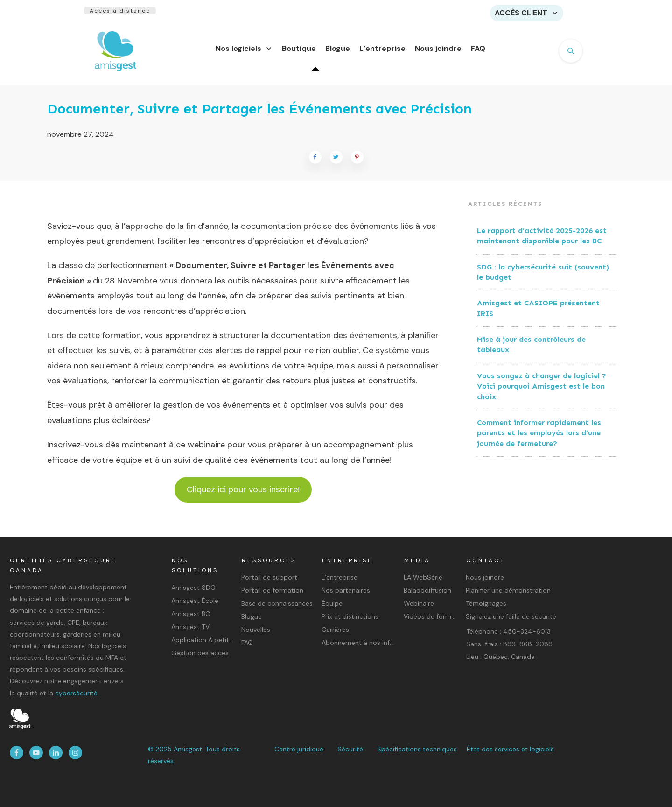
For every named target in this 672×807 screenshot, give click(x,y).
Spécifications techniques (417, 749)
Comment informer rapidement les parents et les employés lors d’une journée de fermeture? (539, 439)
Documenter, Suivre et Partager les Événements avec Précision (259, 114)
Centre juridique (299, 749)
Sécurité (350, 749)
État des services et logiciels (510, 749)
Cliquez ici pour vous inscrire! (243, 495)
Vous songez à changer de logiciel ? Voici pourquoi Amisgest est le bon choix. (542, 392)
